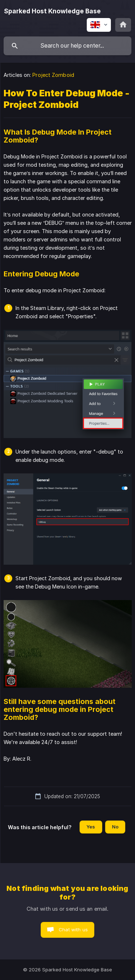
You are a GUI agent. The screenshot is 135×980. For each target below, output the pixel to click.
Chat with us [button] (73, 929)
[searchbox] (67, 46)
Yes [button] (91, 827)
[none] (52, 11)
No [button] (115, 827)
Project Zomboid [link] (53, 75)
